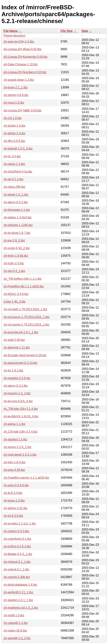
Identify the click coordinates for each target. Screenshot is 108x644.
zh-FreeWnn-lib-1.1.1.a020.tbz (24, 286)
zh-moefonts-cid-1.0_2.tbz (21, 608)
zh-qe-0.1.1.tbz (14, 179)
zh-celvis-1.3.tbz (14, 164)
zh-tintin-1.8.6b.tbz (16, 256)
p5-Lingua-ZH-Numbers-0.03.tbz (25, 72)
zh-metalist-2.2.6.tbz (17, 378)
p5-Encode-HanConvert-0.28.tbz (25, 355)
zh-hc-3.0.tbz (12, 156)
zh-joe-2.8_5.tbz (14, 240)
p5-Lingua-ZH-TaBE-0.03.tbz (23, 110)
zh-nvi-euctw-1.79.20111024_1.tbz (26, 325)
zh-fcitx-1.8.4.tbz (14, 462)
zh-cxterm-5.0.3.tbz (16, 531)
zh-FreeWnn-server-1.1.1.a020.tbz (26, 478)
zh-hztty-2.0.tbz (14, 263)
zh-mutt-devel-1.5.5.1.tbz (20, 455)
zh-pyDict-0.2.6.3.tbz (17, 546)
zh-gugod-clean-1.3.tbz (19, 80)
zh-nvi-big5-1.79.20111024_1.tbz (25, 309)
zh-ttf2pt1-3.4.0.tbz (16, 294)
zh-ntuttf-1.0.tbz (14, 615)
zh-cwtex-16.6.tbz (15, 631)
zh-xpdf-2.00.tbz (14, 340)
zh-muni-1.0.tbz (14, 103)
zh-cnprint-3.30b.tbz (17, 577)
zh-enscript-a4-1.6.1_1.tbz (21, 332)
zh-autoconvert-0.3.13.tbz (20, 363)
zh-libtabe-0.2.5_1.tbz (18, 554)
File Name (11, 31)
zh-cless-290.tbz (14, 187)
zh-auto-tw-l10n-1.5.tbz (19, 42)
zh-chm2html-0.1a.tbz (18, 172)
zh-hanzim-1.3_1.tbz (17, 393)
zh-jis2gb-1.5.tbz (14, 126)
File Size (67, 31)
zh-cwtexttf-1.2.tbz (16, 623)
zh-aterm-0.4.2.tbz (16, 202)
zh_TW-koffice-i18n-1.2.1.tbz (23, 279)
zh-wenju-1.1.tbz (14, 424)
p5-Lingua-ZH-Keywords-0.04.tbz (26, 57)
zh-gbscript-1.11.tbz (17, 347)
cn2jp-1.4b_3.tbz (15, 302)
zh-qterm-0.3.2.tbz (16, 386)
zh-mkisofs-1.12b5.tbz (18, 225)
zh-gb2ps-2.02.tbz (15, 508)
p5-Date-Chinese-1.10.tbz (21, 64)
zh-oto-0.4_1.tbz (14, 271)
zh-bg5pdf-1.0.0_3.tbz (18, 149)
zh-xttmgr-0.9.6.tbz (16, 95)
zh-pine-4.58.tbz (14, 470)
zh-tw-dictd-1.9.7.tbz (17, 233)
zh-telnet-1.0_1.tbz (16, 195)
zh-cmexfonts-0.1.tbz (17, 539)
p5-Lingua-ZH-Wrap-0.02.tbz (22, 49)
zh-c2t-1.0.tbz (13, 118)
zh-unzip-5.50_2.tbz (17, 248)
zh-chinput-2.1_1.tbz (17, 562)
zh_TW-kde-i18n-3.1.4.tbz (21, 409)
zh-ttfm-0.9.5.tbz (14, 141)
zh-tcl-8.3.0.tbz (13, 516)
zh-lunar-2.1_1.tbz (16, 87)
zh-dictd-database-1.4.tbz (20, 585)
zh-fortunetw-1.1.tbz (17, 210)
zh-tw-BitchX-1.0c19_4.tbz (21, 416)
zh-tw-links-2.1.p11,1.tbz (20, 524)
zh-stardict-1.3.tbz (15, 439)
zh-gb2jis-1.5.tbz (14, 133)
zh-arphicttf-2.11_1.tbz (18, 592)
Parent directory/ (14, 36)
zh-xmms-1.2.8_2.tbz (17, 447)
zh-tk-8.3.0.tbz (13, 493)
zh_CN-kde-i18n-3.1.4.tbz (21, 432)
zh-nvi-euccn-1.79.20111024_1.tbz (26, 317)
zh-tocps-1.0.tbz (14, 501)
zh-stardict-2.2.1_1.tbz (18, 600)
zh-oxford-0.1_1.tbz (16, 569)
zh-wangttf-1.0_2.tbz (17, 638)
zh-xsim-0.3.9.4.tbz (16, 485)
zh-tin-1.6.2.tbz (13, 370)
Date (85, 31)
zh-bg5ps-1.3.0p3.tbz (18, 217)
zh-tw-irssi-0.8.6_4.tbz (18, 401)
